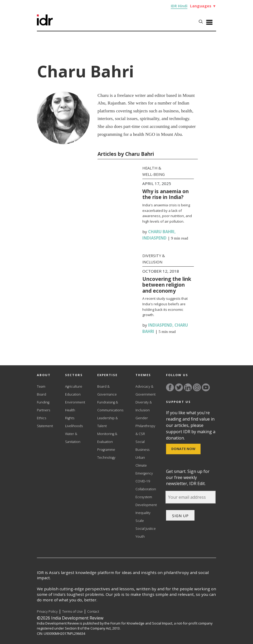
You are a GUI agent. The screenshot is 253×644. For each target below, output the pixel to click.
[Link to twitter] (179, 387)
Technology (106, 458)
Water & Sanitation (73, 438)
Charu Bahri (161, 232)
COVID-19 (143, 481)
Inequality (143, 513)
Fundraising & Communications (110, 406)
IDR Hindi (179, 6)
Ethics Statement (45, 422)
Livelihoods (74, 426)
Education (73, 394)
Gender (142, 418)
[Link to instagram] (197, 387)
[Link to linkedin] (188, 387)
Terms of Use (72, 611)
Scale (140, 521)
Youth (140, 536)
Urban (140, 458)
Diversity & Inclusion (144, 406)
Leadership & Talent (108, 422)
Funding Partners (43, 406)
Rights (70, 418)
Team (41, 386)
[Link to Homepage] (45, 24)
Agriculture (74, 386)
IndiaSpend (154, 238)
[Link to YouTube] (206, 387)
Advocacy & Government (145, 390)
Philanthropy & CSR (145, 430)
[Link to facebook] (170, 387)
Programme (106, 450)
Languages (203, 6)
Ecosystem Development (146, 501)
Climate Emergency (144, 469)
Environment (75, 402)
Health (70, 410)
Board (42, 394)
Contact (93, 611)
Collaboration (146, 489)
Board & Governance (107, 390)
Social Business (142, 446)
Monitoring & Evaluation (107, 438)
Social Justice (146, 529)
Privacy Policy (47, 611)
